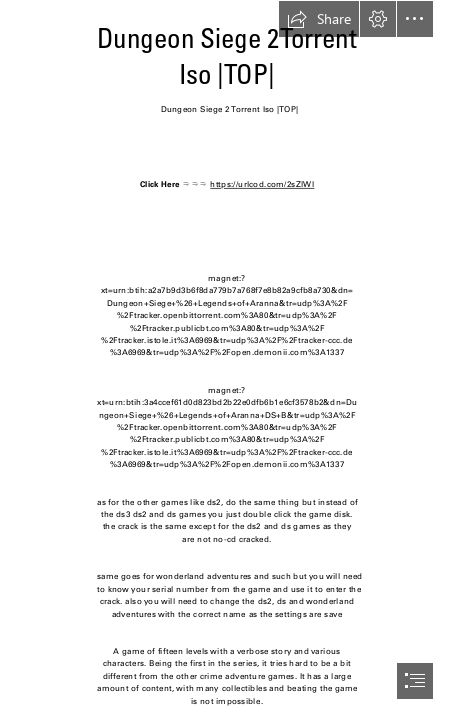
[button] (319, 19)
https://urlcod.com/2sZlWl (262, 184)
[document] (226, 360)
